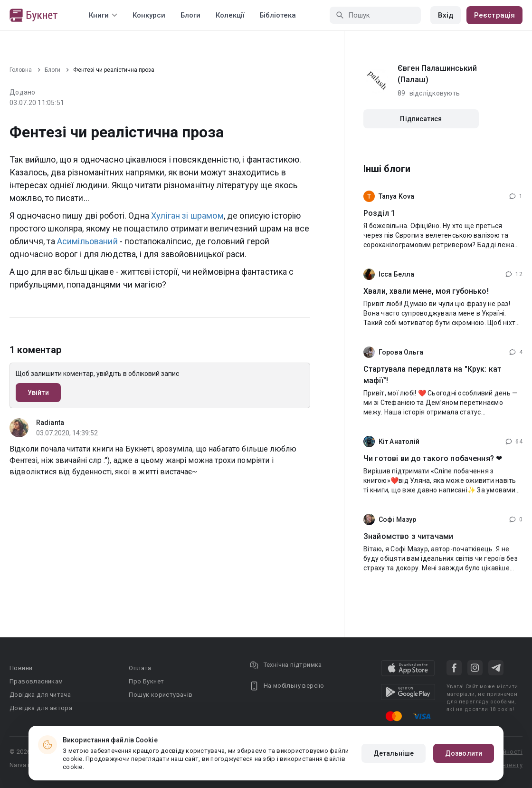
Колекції (230, 15)
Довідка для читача (40, 695)
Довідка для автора (41, 708)
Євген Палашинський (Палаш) (437, 74)
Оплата (140, 668)
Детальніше (394, 753)
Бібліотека (278, 15)
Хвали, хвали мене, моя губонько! (426, 291)
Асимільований (87, 241)
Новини (21, 668)
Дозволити (464, 753)
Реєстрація (494, 15)
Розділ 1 (379, 213)
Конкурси (149, 15)
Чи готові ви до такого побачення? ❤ (433, 458)
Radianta (50, 423)
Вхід (446, 15)
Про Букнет (146, 681)
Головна (21, 70)
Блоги (190, 15)
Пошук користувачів (161, 695)
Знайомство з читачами (408, 536)
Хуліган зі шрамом (187, 216)
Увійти (38, 393)
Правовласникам (36, 681)
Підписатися (421, 119)
